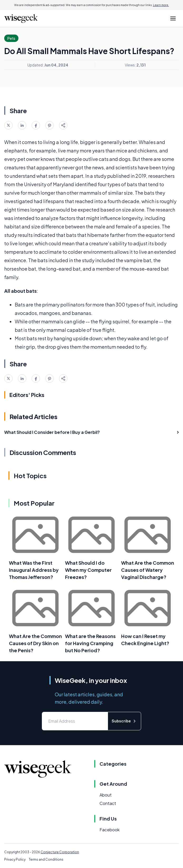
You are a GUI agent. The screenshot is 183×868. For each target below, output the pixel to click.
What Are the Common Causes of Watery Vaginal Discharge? (148, 570)
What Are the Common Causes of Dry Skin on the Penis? (35, 643)
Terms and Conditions (46, 859)
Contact (108, 803)
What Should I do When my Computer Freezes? (88, 570)
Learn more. (161, 5)
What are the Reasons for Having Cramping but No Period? (90, 643)
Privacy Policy (15, 859)
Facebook (110, 830)
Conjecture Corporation (60, 852)
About (106, 795)
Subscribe (124, 721)
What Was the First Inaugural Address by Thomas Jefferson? (34, 570)
